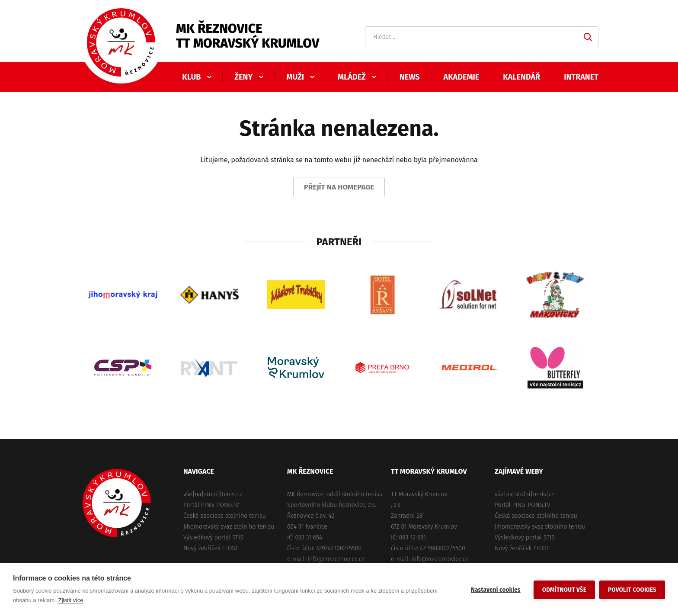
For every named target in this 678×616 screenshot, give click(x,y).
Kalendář (521, 77)
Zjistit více (71, 600)
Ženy (243, 77)
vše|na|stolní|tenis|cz (213, 494)
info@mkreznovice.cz (336, 559)
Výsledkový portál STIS (213, 537)
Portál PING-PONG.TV (211, 505)
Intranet (581, 77)
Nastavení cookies (496, 590)
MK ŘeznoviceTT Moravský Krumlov (248, 36)
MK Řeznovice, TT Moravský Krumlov (117, 503)
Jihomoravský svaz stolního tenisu (229, 527)
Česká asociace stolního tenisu (225, 516)
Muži (295, 77)
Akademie (462, 77)
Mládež (352, 77)
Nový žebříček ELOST (211, 548)
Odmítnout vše (564, 590)
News (410, 77)
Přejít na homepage (339, 187)
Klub (191, 77)
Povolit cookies (632, 590)
